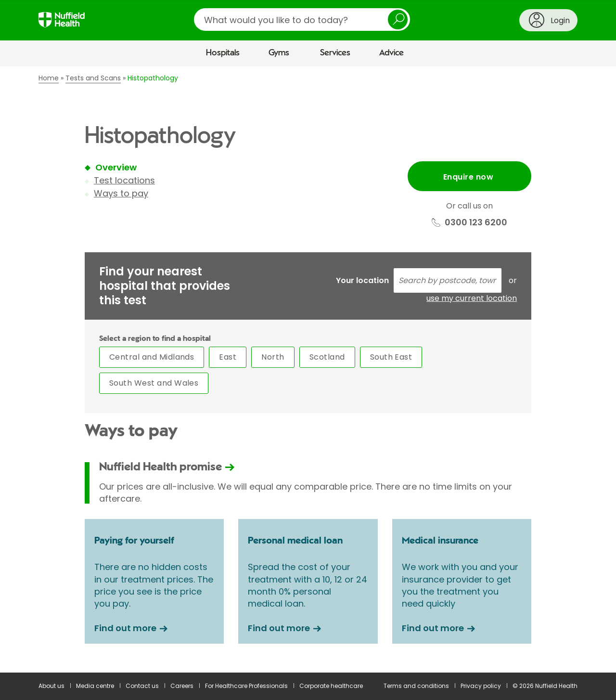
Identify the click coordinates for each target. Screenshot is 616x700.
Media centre (95, 686)
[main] (308, 369)
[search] (302, 19)
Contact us (142, 686)
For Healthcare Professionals (246, 686)
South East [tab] (391, 357)
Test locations (124, 180)
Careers (182, 686)
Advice (391, 53)
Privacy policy (481, 686)
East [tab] (228, 357)
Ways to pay (121, 193)
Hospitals (223, 53)
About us (51, 686)
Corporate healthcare (331, 686)
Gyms (279, 53)
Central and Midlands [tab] (152, 357)
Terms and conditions (416, 686)
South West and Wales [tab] (154, 383)
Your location (362, 280)
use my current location (472, 298)
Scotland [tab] (327, 357)
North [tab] (273, 357)
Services (335, 53)
